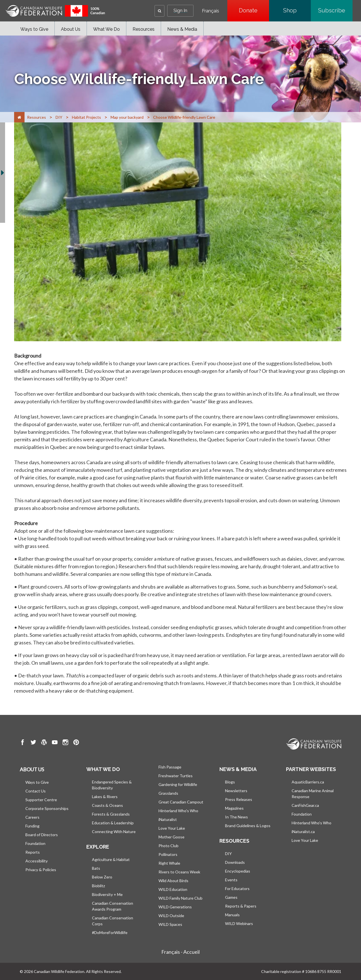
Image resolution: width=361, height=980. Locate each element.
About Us (71, 29)
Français (211, 11)
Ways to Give (34, 29)
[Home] (19, 117)
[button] (159, 11)
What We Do (106, 29)
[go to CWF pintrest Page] (76, 743)
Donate (254, 10)
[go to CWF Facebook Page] (23, 743)
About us (32, 769)
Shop (297, 10)
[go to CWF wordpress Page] (44, 743)
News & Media (182, 29)
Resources (144, 29)
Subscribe (335, 10)
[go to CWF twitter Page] (33, 743)
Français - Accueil (180, 952)
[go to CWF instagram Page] (65, 743)
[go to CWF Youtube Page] (55, 743)
